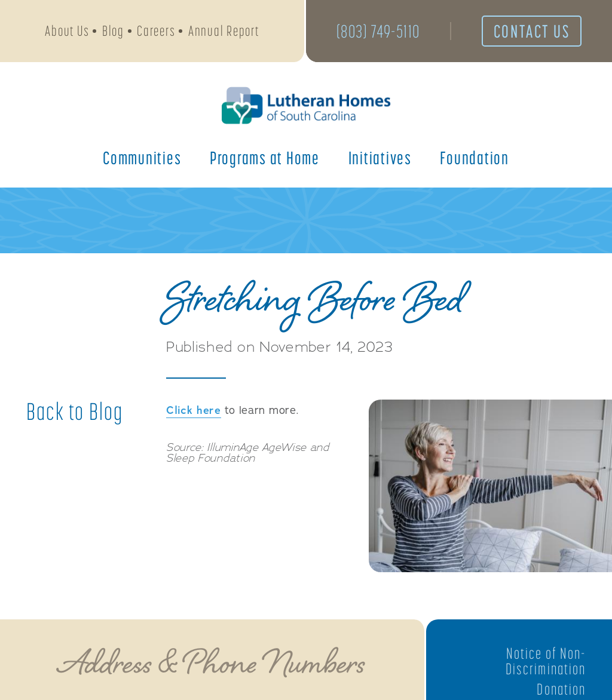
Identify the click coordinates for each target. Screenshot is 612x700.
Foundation (475, 158)
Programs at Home (265, 158)
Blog (113, 31)
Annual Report (224, 31)
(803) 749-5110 (378, 31)
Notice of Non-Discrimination (546, 661)
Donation (561, 689)
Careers (156, 31)
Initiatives (380, 158)
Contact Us (532, 31)
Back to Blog (75, 412)
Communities (142, 158)
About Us (67, 31)
